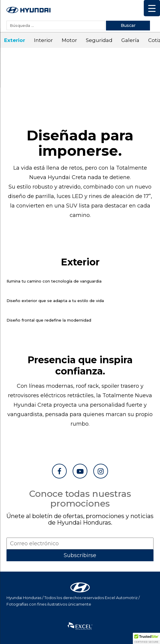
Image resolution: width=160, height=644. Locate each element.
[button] (146, 638)
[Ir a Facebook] (59, 471)
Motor (67, 40)
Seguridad (97, 40)
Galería (128, 40)
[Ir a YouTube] (80, 471)
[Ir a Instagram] (101, 471)
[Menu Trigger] (152, 8)
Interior (41, 40)
